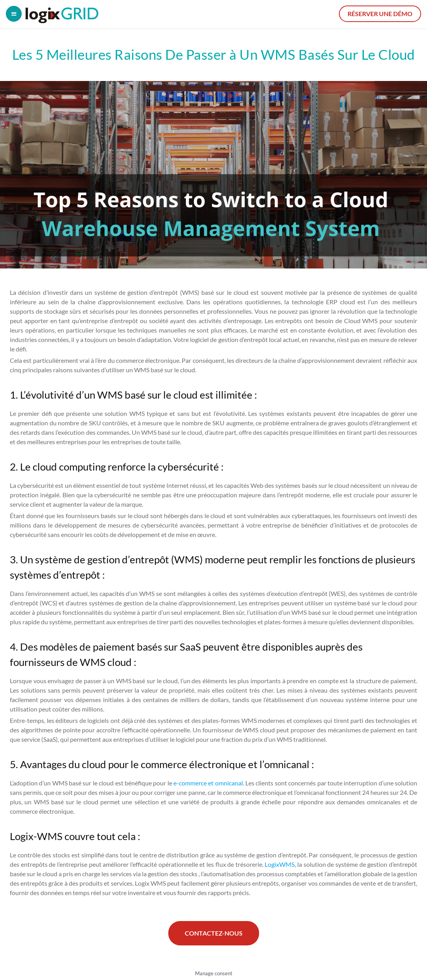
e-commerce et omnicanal (208, 783)
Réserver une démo (380, 14)
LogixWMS (280, 864)
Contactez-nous (214, 933)
